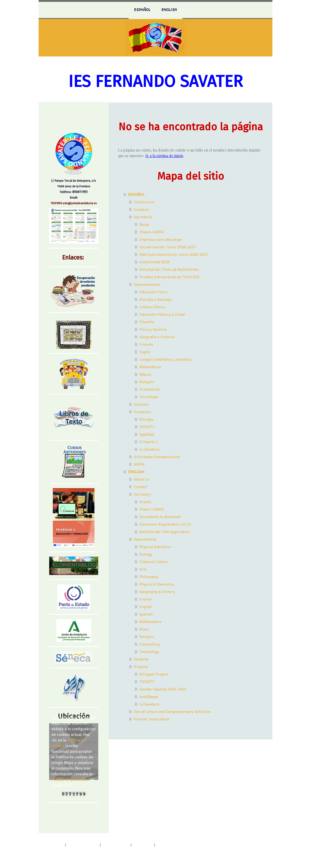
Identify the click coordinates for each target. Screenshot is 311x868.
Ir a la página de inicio (164, 156)
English (146, 606)
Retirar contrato (63, 850)
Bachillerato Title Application (165, 531)
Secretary (142, 494)
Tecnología (149, 397)
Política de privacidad (70, 780)
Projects (141, 666)
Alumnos (141, 404)
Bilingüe (146, 419)
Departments (145, 539)
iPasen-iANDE (152, 232)
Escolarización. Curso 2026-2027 (168, 247)
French (146, 599)
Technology (149, 651)
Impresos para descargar (161, 239)
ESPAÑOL (142, 10)
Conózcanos (144, 202)
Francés (146, 344)
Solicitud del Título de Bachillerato (169, 269)
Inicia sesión (254, 856)
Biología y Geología (156, 299)
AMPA (139, 464)
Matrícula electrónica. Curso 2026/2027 (174, 254)
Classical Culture (154, 561)
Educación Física (153, 292)
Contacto (141, 209)
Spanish (146, 614)
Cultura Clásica (152, 307)
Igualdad (147, 434)
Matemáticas (150, 367)
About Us (141, 479)
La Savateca (149, 449)
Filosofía (147, 322)
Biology (146, 554)
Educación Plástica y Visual (162, 314)
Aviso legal (56, 845)
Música (145, 374)
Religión (147, 382)
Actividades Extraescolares (157, 456)
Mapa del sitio (143, 845)
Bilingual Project (154, 674)
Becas (144, 224)
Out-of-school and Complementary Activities (172, 711)
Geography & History (157, 591)
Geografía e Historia (157, 337)
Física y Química (153, 329)
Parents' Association (152, 719)
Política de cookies (116, 845)
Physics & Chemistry (157, 584)
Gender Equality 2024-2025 (163, 689)
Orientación (150, 389)
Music (144, 629)
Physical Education (155, 546)
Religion (147, 636)
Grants (145, 501)
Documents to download (160, 516)
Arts (143, 569)
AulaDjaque (149, 696)
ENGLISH (169, 10)
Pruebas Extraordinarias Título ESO (170, 277)
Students (141, 659)
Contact (140, 486)
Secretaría (143, 217)
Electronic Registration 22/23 (165, 524)
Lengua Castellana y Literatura (165, 359)
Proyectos (142, 412)
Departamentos (147, 284)
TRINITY (147, 427)
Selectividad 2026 (155, 262)
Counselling (149, 644)
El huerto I (148, 441)
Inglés (145, 352)
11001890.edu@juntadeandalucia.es (74, 203)
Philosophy (149, 576)
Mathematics (150, 621)
